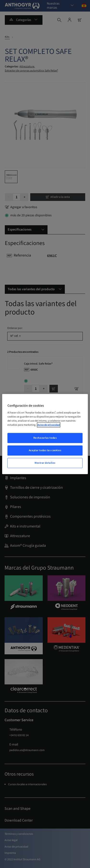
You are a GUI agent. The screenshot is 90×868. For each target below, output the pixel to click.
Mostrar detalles (45, 463)
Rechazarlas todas (45, 438)
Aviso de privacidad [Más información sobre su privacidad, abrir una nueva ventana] (49, 425)
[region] (45, 434)
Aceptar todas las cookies (45, 450)
